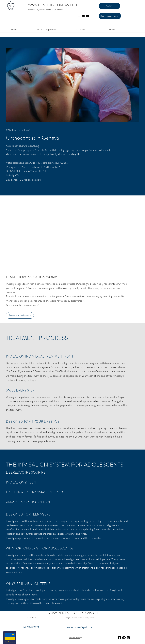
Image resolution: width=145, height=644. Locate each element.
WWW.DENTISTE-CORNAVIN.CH (53, 5)
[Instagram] (88, 16)
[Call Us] (109, 6)
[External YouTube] (72, 238)
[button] (80, 30)
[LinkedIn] (83, 16)
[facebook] (79, 16)
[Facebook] (120, 638)
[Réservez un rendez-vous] (20, 315)
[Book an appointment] (110, 16)
